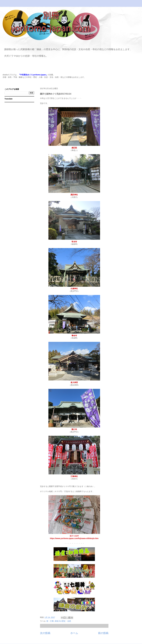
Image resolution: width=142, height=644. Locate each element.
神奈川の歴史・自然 (63, 621)
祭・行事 (50, 621)
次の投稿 (45, 633)
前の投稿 (103, 633)
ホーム (74, 633)
